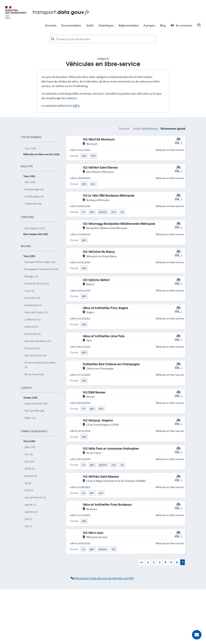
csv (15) (29, 454)
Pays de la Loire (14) (36, 355)
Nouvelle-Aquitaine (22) (38, 341)
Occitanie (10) (32, 348)
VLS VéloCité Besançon (99, 140)
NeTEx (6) (30, 469)
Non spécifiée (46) (34, 411)
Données (51, 25)
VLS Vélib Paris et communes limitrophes (111, 449)
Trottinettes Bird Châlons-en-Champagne (111, 364)
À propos (149, 25)
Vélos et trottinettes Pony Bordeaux (107, 505)
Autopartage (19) (34, 189)
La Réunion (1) (33, 319)
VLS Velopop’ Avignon (98, 421)
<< (141, 562)
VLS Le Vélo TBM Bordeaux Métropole (109, 196)
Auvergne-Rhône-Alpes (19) (40, 262)
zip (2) (28, 483)
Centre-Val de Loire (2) (37, 283)
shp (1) (28, 526)
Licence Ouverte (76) (36, 403)
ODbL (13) (30, 418)
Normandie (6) (33, 334)
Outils (90, 25)
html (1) (29, 490)
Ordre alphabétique (146, 128)
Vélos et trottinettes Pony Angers (105, 308)
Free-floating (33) (34, 196)
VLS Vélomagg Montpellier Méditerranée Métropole (119, 224)
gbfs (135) (30, 447)
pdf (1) (28, 519)
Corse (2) (30, 291)
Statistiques (106, 25)
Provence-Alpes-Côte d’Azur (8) (40, 365)
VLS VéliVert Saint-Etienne (100, 168)
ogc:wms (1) (31, 512)
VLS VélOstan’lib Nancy (99, 252)
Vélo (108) (30, 182)
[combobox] (103, 39)
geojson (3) (31, 476)
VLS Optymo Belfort (96, 280)
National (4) (31, 327)
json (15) (29, 461)
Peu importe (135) (35, 228)
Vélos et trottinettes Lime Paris (104, 336)
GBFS (76, 106)
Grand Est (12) (32, 298)
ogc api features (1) (35, 497)
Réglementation (129, 25)
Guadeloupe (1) (33, 305)
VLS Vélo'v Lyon (93, 533)
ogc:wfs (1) (30, 505)
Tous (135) (30, 148)
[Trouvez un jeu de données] (103, 39)
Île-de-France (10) (34, 374)
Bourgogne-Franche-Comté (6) (42, 269)
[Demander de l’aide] (197, 635)
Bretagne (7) (31, 276)
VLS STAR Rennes (94, 393)
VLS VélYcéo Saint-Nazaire (101, 477)
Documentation (71, 25)
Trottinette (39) (33, 204)
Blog (163, 25)
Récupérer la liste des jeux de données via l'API (104, 578)
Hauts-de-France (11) (36, 312)
